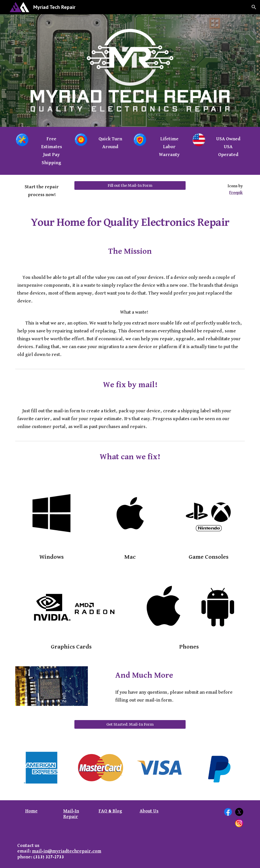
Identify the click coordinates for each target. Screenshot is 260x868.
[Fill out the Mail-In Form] (130, 185)
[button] (254, 7)
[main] (51, 151)
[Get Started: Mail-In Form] (130, 724)
